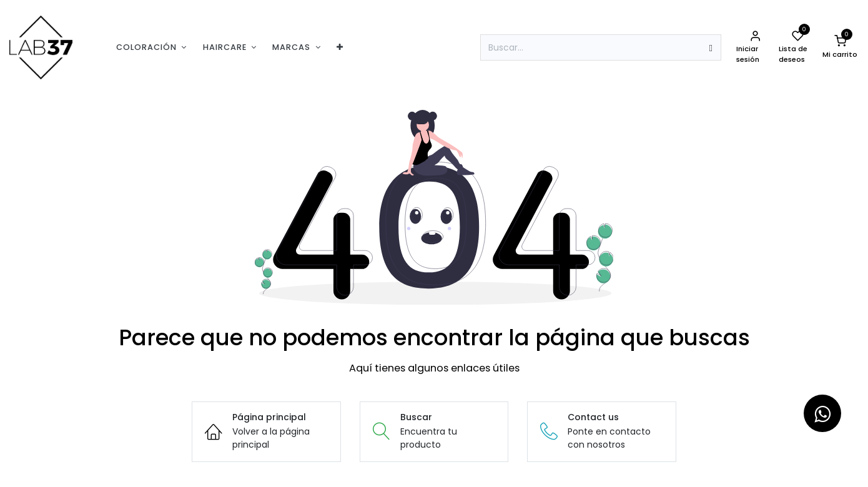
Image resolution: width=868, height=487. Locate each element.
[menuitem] (151, 47)
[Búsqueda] (711, 47)
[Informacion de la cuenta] (755, 47)
